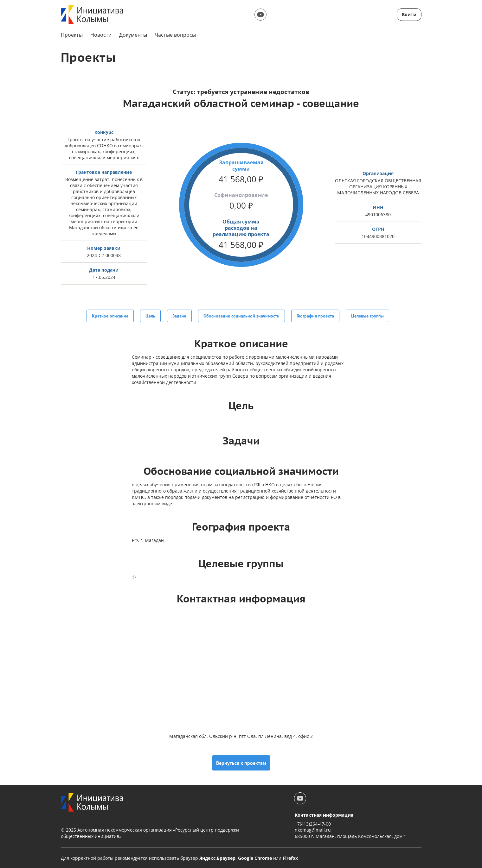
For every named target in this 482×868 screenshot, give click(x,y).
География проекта (315, 316)
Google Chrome (255, 857)
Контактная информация (324, 814)
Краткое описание (110, 316)
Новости (101, 35)
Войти (409, 14)
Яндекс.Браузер (217, 857)
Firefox (290, 857)
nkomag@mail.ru (313, 829)
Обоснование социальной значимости (241, 316)
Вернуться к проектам (241, 762)
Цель (150, 316)
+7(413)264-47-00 (313, 823)
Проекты (72, 35)
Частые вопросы (175, 35)
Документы (133, 35)
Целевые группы (367, 316)
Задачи (179, 316)
